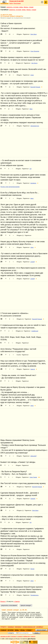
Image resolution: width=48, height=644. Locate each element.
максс (32, 198)
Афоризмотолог (35, 126)
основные (11, 627)
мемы (21, 7)
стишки (31, 7)
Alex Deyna (34, 63)
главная (3, 630)
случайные (39, 627)
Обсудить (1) (20, 235)
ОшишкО (33, 499)
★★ (39, 477)
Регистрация (17, 3)
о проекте (20, 636)
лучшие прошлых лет (29, 627)
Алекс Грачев (33, 477)
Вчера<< (3, 601)
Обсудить (19, 34)
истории (16, 7)
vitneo (32, 247)
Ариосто (33, 369)
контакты (14, 636)
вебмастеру (27, 636)
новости (33, 636)
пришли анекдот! (41, 630)
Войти (11, 3)
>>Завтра (17, 601)
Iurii (30, 169)
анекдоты (10, 7)
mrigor (32, 75)
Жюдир (32, 569)
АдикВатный (35, 331)
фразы (26, 7)
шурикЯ (33, 262)
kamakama (33, 183)
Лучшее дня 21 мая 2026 (16, 1)
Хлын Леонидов (35, 51)
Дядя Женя (33, 34)
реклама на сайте (5, 636)
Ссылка (19, 355)
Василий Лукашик (35, 87)
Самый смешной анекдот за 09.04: (14, 610)
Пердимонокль (34, 595)
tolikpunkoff (33, 456)
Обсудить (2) (19, 63)
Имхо (31, 109)
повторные (18, 627)
